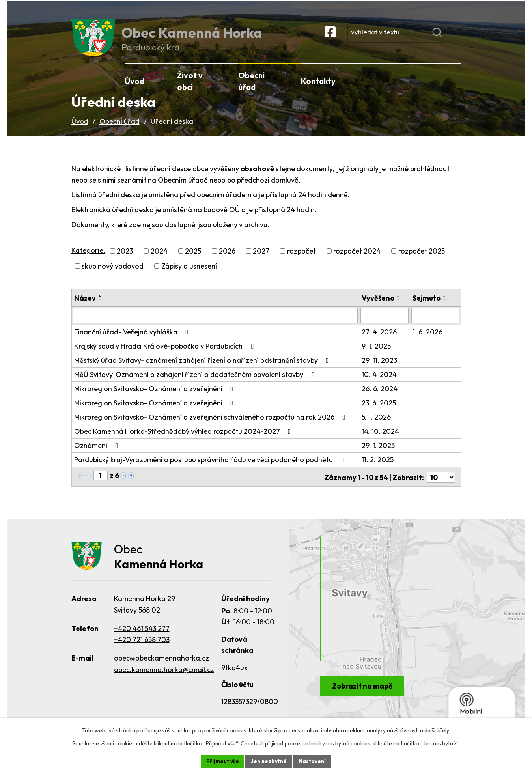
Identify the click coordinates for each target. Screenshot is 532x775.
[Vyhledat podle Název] (216, 323)
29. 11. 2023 (380, 368)
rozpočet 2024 (357, 259)
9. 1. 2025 (377, 354)
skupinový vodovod (113, 274)
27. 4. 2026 (380, 339)
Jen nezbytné (269, 761)
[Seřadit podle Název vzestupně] (100, 304)
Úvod (80, 129)
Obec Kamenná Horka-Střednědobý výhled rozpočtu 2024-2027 (184, 439)
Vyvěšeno (379, 306)
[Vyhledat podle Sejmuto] (436, 323)
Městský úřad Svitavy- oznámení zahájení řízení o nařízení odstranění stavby (203, 368)
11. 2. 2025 (378, 467)
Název (85, 306)
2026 (227, 259)
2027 (261, 259)
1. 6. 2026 (428, 339)
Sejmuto (427, 306)
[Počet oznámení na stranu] (441, 483)
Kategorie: (88, 258)
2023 (125, 259)
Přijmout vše (221, 761)
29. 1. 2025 (379, 453)
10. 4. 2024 (380, 382)
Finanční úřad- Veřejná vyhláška (133, 339)
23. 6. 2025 (380, 410)
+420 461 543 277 (142, 635)
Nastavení (314, 761)
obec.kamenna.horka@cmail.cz (164, 677)
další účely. (437, 730)
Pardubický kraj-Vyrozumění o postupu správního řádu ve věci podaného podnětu (211, 467)
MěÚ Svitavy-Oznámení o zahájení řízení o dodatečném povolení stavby (196, 382)
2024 (159, 259)
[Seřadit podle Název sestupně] (100, 307)
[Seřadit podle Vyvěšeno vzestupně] (399, 304)
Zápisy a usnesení (189, 274)
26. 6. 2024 (380, 396)
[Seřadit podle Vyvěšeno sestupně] (399, 307)
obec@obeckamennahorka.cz (161, 665)
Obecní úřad (119, 129)
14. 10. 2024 (381, 439)
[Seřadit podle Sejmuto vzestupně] (445, 304)
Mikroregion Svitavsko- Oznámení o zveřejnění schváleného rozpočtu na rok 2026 (211, 425)
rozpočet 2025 (422, 259)
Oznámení (98, 453)
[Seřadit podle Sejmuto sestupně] (445, 307)
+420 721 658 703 (142, 647)
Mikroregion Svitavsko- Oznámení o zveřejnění (155, 396)
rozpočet (301, 259)
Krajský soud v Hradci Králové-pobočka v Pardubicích (165, 354)
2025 (193, 259)
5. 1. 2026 (377, 425)
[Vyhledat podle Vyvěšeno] (385, 323)
